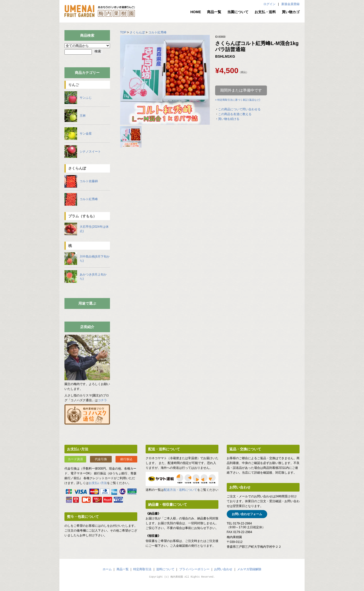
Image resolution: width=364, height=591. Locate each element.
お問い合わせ (223, 569)
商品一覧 (214, 12)
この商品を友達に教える (235, 114)
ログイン (269, 4)
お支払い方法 (98, 483)
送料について (165, 569)
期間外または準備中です (241, 90)
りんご (74, 85)
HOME (196, 12)
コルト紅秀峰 (157, 32)
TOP (123, 32)
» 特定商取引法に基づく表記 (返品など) (238, 100)
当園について (238, 12)
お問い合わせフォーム (247, 514)
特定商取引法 (142, 569)
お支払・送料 (265, 12)
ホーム (107, 569)
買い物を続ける (229, 119)
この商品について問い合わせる (239, 109)
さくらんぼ (137, 32)
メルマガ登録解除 (249, 569)
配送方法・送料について (180, 490)
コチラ (102, 400)
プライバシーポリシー (194, 569)
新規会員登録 (290, 4)
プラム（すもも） (82, 216)
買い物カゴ (291, 12)
